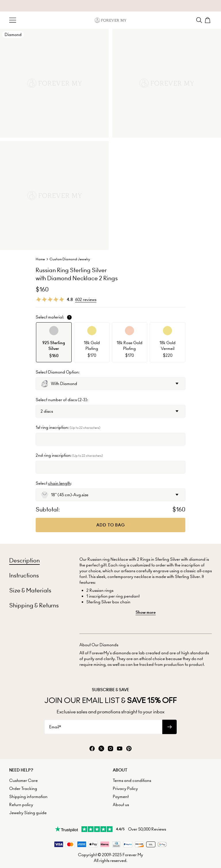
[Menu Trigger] (13, 20)
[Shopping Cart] (208, 20)
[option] (54, 342)
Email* (55, 727)
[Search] (199, 20)
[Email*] (103, 727)
